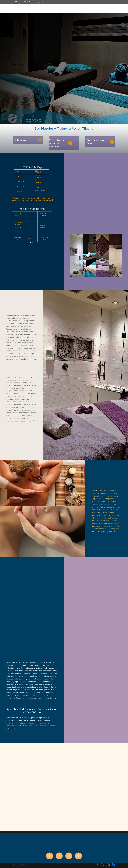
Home (58, 8)
